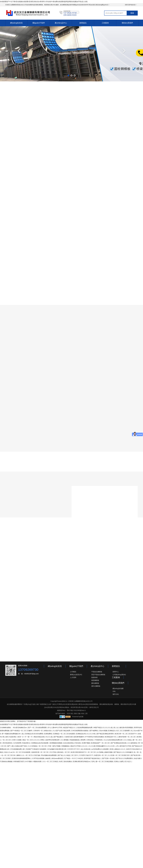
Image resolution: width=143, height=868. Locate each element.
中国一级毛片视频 (54, 746)
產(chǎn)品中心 (61, 23)
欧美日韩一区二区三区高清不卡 (126, 734)
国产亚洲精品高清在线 (119, 743)
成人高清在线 (86, 749)
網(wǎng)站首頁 (16, 23)
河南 (82, 714)
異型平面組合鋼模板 (98, 675)
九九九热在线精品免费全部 (113, 740)
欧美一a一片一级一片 (25, 737)
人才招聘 (73, 677)
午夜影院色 (99, 740)
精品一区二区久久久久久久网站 (34, 740)
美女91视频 (103, 731)
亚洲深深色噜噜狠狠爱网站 (22, 758)
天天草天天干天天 (74, 749)
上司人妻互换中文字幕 (123, 746)
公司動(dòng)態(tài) (119, 675)
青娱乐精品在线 (39, 737)
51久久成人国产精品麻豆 (55, 737)
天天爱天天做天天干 (86, 755)
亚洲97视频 (86, 743)
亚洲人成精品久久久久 (118, 749)
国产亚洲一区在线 (109, 758)
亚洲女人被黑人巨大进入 (123, 761)
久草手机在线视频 (38, 758)
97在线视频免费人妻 (18, 749)
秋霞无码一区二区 (101, 755)
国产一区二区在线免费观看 (38, 728)
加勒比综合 (48, 731)
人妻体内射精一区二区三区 (127, 737)
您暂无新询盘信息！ (131, 5)
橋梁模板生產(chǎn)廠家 (51, 5)
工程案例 (105, 23)
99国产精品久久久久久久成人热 (105, 728)
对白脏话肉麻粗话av (20, 728)
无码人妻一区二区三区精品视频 (102, 761)
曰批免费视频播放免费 (85, 728)
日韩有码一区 (38, 731)
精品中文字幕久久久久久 (79, 746)
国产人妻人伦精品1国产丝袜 (17, 746)
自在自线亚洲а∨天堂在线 (72, 743)
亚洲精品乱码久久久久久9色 (86, 734)
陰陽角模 (94, 677)
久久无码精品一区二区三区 (38, 746)
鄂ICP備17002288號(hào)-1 (76, 710)
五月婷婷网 (17, 743)
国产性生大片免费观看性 (125, 758)
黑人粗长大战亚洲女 (10, 737)
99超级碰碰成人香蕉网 (78, 740)
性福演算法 (26, 743)
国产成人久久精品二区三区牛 (68, 755)
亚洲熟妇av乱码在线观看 (40, 743)
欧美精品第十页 (111, 737)
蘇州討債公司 (94, 707)
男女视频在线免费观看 (49, 755)
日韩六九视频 (17, 740)
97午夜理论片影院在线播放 (95, 737)
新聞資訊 (83, 23)
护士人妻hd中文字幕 (55, 728)
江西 (86, 714)
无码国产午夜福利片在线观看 (36, 749)
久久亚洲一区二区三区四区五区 (119, 755)
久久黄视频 (65, 740)
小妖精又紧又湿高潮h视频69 (74, 737)
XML (114, 691)
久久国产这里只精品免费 (62, 731)
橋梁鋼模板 (95, 680)
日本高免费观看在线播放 (80, 731)
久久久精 (92, 746)
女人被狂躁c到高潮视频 (125, 728)
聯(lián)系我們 (127, 23)
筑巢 (82, 717)
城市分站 (116, 694)
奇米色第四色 (8, 743)
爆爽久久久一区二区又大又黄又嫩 (28, 755)
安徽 (79, 714)
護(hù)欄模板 (96, 686)
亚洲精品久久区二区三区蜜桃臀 (119, 731)
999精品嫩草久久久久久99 (105, 746)
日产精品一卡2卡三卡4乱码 (74, 758)
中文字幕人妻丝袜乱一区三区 (60, 752)
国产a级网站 (94, 731)
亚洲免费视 (48, 734)
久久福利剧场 (132, 743)
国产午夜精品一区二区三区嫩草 (22, 731)
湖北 (72, 714)
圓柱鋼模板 (40, 5)
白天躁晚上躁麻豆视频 (105, 752)
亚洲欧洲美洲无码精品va (82, 761)
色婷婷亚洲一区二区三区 (40, 752)
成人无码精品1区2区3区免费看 (32, 734)
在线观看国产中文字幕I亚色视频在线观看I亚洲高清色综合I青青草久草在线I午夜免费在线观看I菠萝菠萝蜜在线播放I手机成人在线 (44, 2)
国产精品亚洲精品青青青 (105, 734)
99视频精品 (66, 746)
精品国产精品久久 (70, 728)
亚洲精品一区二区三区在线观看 (64, 734)
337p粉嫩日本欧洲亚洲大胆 (57, 749)
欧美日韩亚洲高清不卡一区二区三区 (84, 752)
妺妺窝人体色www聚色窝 (54, 758)
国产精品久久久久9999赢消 (123, 752)
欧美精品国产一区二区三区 (101, 743)
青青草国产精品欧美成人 (93, 758)
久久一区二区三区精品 (51, 761)
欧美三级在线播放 (66, 761)
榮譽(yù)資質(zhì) (76, 675)
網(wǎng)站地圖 (118, 688)
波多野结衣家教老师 (53, 740)
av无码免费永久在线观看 (100, 749)
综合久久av (8, 752)
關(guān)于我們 (39, 23)
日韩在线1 (90, 740)
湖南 (75, 714)
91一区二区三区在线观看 (22, 752)
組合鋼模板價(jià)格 (66, 5)
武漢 (68, 714)
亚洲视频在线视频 (56, 743)
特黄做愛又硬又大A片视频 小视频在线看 (28, 761)
